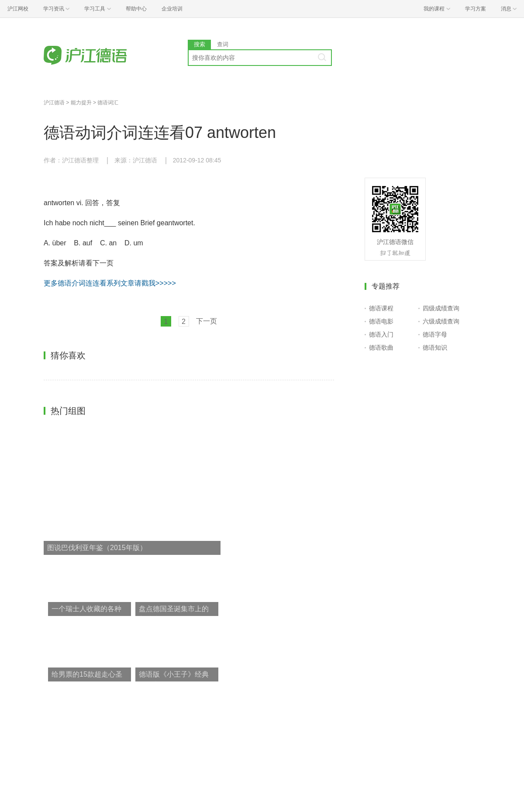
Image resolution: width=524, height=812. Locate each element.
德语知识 (435, 348)
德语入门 (381, 334)
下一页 (207, 321)
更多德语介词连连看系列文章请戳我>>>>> (110, 283)
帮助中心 (136, 9)
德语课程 (381, 308)
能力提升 (81, 103)
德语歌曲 (381, 348)
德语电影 (381, 321)
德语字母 (435, 334)
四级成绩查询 (441, 308)
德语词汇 (108, 103)
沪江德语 (54, 103)
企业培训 (172, 9)
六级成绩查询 (441, 321)
